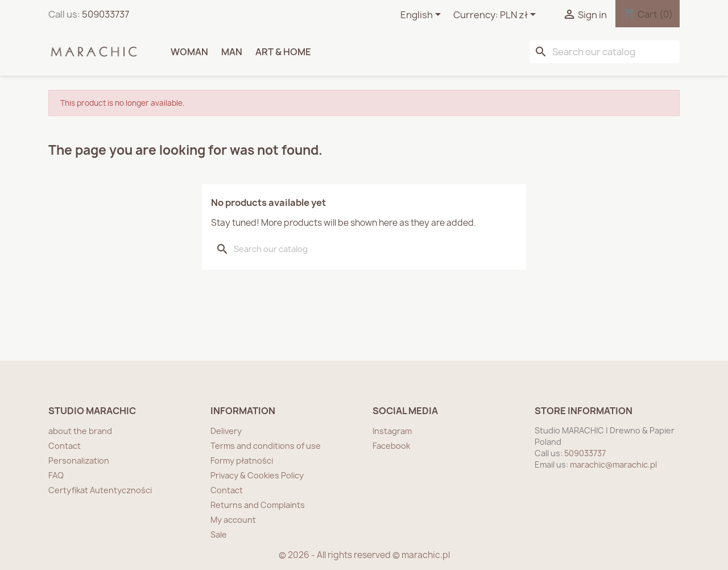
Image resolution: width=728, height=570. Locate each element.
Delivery (226, 431)
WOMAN (189, 52)
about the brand (80, 431)
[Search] (605, 52)
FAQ (56, 475)
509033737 (106, 14)
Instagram (392, 431)
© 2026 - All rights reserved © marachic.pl (364, 555)
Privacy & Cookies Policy (257, 475)
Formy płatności (242, 460)
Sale (219, 534)
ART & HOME (283, 52)
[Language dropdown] (423, 15)
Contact (65, 446)
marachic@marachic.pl (613, 464)
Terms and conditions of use (266, 446)
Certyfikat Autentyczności (100, 490)
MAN (232, 52)
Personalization (79, 460)
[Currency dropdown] (520, 15)
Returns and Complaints (258, 505)
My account (233, 520)
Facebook (391, 446)
